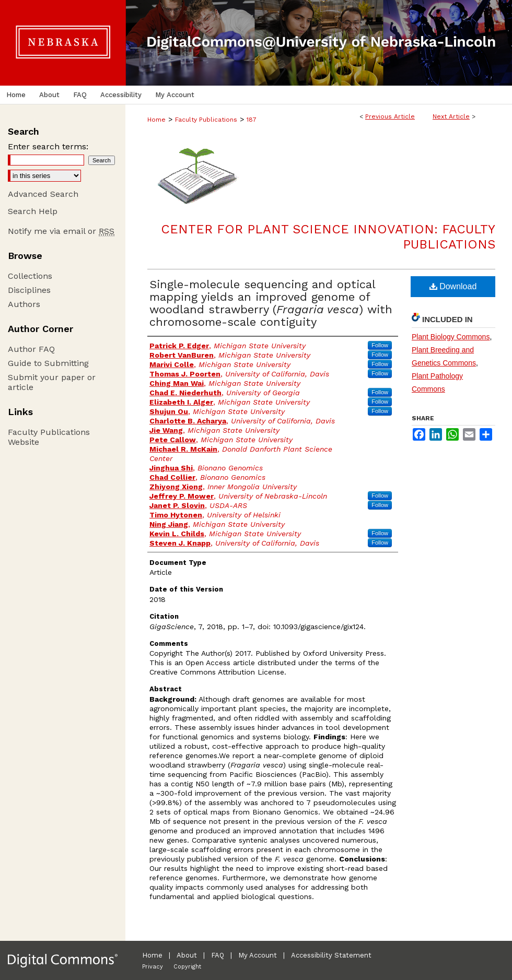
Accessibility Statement (331, 955)
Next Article (451, 116)
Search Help (33, 211)
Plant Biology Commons (451, 337)
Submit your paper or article (52, 382)
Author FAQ (31, 349)
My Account (258, 955)
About (187, 955)
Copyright (187, 967)
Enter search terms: (48, 146)
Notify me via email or (61, 231)
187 (252, 120)
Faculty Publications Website (49, 437)
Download (453, 286)
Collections (30, 276)
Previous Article (390, 116)
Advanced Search (43, 194)
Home (156, 120)
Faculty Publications (206, 120)
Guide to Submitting (48, 363)
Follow (380, 345)
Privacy (153, 967)
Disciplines (29, 290)
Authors (24, 304)
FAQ (218, 955)
